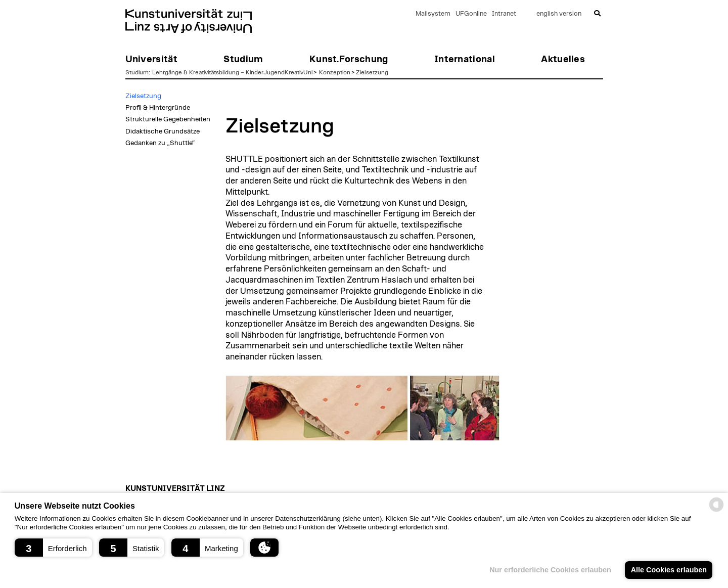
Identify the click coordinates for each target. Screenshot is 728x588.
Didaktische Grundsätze (163, 131)
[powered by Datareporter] (716, 511)
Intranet (504, 14)
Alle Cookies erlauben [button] (668, 570)
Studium (137, 72)
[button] (53, 548)
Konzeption (335, 72)
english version (559, 14)
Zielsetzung (372, 72)
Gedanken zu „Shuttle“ (160, 143)
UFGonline (471, 14)
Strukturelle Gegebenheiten (168, 119)
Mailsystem (433, 14)
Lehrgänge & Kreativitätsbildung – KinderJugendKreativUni (232, 72)
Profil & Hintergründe (158, 108)
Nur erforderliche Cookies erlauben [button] (550, 570)
